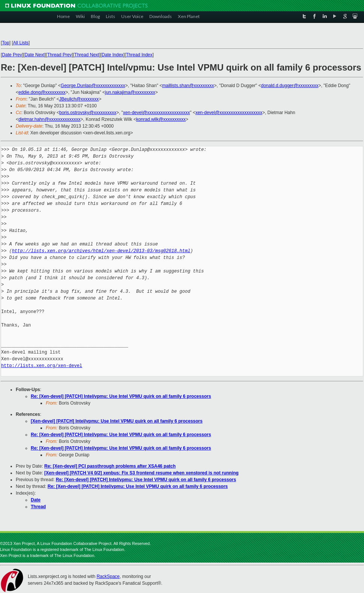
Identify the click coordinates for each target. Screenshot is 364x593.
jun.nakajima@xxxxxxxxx (130, 92)
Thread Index (139, 55)
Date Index (113, 55)
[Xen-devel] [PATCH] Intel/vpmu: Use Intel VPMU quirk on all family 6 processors (117, 421)
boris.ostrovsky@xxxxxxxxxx (88, 113)
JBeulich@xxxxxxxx (79, 99)
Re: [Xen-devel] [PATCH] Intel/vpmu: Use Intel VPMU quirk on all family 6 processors (121, 396)
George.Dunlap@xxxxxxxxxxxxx (93, 86)
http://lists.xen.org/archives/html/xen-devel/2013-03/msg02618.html (101, 251)
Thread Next (87, 55)
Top (5, 43)
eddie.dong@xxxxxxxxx (42, 92)
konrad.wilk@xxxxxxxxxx (161, 119)
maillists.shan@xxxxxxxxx (188, 86)
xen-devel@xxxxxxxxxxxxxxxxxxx (156, 113)
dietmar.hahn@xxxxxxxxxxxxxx (50, 119)
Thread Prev (59, 55)
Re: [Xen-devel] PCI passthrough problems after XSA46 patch (110, 466)
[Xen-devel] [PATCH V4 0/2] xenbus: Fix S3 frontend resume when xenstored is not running (141, 473)
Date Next (34, 55)
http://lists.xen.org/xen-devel (42, 366)
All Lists (21, 43)
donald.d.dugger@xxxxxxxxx (290, 86)
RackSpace (108, 576)
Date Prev (12, 55)
